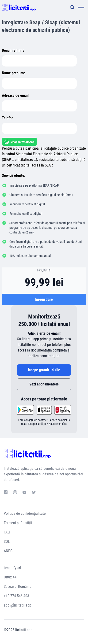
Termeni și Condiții (18, 523)
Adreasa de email (15, 95)
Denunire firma (13, 50)
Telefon (8, 118)
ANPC (8, 551)
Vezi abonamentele (44, 384)
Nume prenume (13, 73)
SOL (7, 542)
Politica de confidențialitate (25, 513)
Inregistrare (44, 299)
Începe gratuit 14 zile (44, 370)
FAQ (7, 532)
